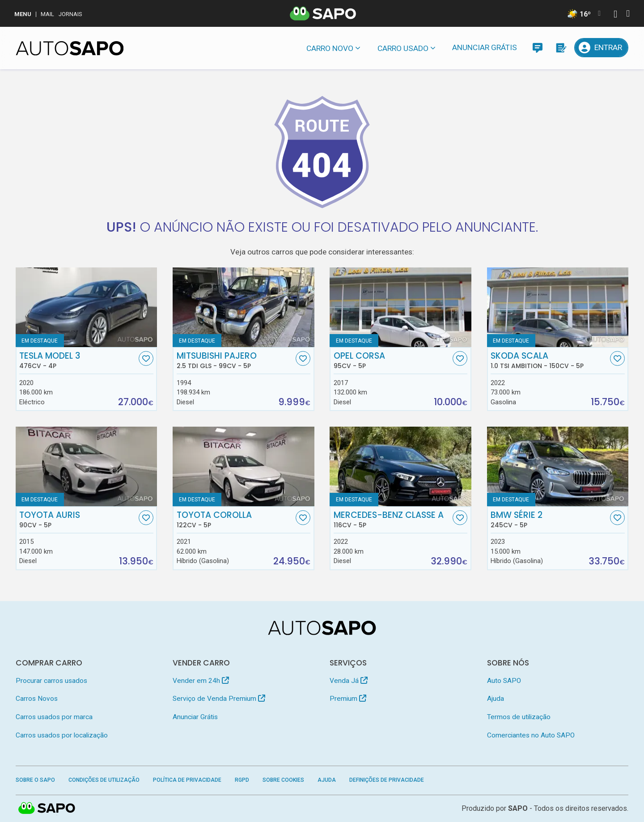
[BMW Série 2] (558, 466)
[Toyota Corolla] (244, 466)
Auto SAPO (504, 681)
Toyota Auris (78, 520)
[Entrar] (602, 48)
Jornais (70, 14)
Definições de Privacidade (387, 780)
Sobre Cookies (283, 780)
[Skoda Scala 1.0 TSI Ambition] (558, 307)
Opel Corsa (392, 360)
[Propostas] (561, 48)
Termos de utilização (519, 717)
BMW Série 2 (549, 520)
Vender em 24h (201, 681)
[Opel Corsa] (400, 307)
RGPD (242, 780)
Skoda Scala (549, 360)
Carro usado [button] (403, 48)
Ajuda (496, 699)
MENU (23, 14)
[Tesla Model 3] (87, 307)
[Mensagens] (537, 48)
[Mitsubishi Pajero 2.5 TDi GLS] (244, 307)
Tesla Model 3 (78, 360)
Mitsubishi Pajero (235, 360)
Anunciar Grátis (485, 47)
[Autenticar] (615, 15)
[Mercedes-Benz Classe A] (400, 466)
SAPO (47, 809)
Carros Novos (37, 699)
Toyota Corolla (235, 520)
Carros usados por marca (54, 717)
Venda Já (349, 681)
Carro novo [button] (330, 48)
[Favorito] (146, 358)
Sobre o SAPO (35, 780)
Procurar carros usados (51, 681)
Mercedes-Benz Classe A (392, 520)
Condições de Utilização (104, 780)
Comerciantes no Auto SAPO (531, 735)
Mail (47, 14)
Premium (348, 699)
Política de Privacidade (187, 780)
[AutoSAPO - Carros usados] (70, 48)
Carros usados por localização (62, 735)
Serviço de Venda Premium (219, 699)
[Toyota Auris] (87, 466)
